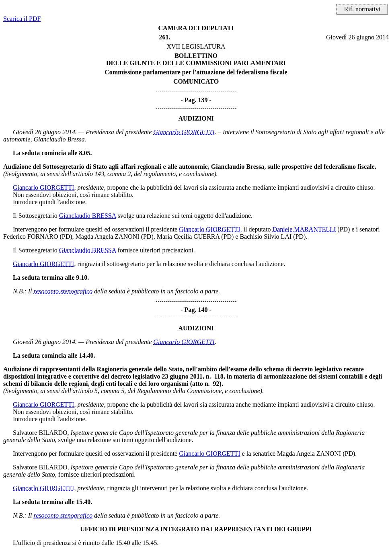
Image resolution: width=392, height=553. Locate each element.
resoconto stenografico (63, 291)
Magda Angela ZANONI (108, 237)
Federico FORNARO (31, 237)
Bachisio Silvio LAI (266, 237)
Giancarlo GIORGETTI (184, 132)
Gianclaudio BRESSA (88, 216)
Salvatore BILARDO (40, 433)
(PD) (344, 229)
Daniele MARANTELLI (304, 229)
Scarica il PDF (22, 19)
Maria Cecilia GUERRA (188, 237)
